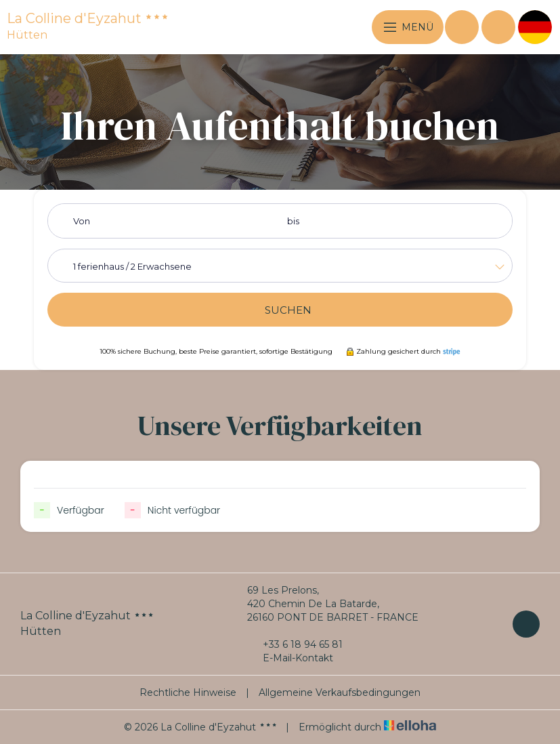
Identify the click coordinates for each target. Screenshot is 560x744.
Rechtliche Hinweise (188, 693)
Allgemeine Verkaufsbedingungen (340, 693)
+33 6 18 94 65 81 (295, 644)
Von (82, 221)
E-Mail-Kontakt (290, 658)
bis (293, 221)
